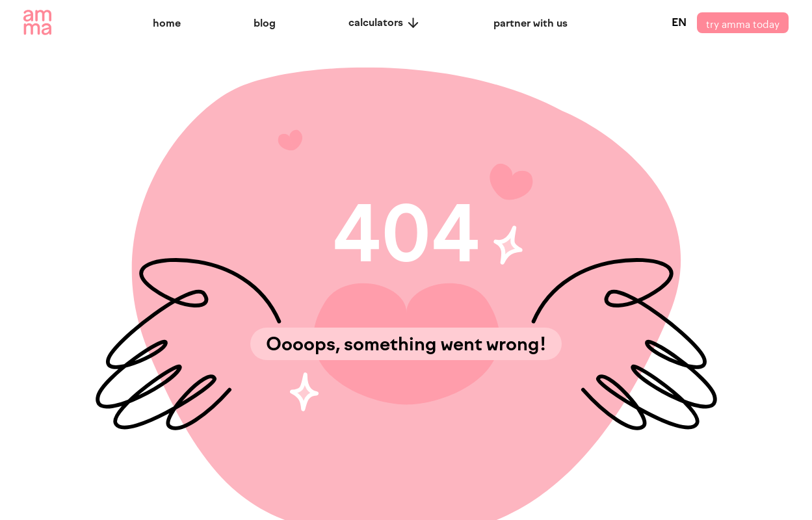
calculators (385, 23)
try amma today (743, 23)
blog (265, 23)
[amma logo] (37, 23)
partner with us (530, 23)
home (167, 23)
